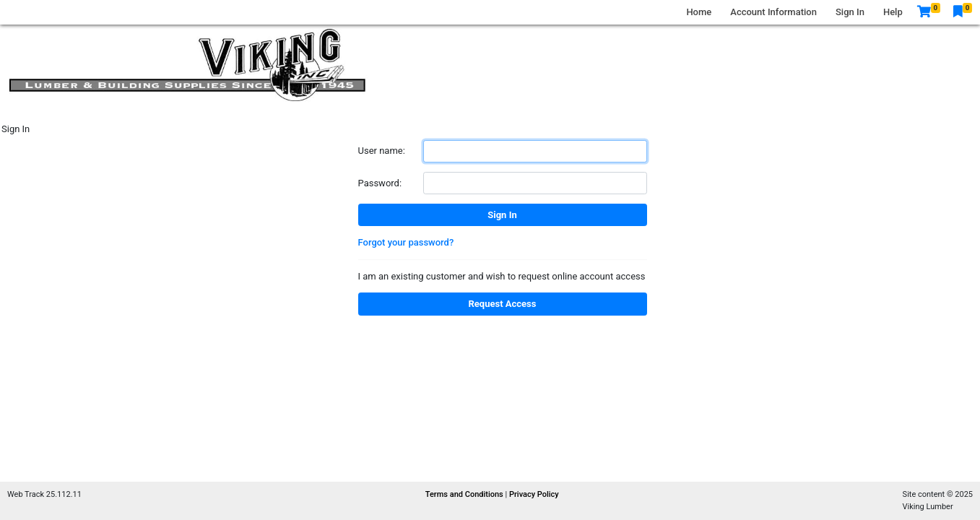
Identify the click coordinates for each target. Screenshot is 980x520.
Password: (380, 183)
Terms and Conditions (465, 494)
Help (893, 12)
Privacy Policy (534, 494)
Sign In (850, 12)
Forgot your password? (406, 242)
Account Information (773, 12)
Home (699, 12)
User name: (382, 151)
